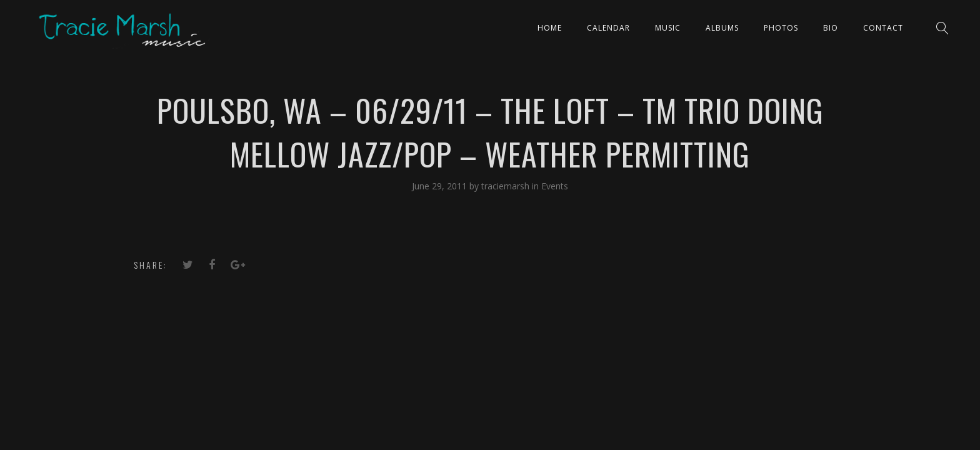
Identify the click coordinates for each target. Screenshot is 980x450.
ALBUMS (722, 28)
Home (550, 28)
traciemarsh (507, 186)
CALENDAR (608, 28)
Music (668, 28)
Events (555, 186)
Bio (831, 28)
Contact (883, 28)
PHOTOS (781, 28)
